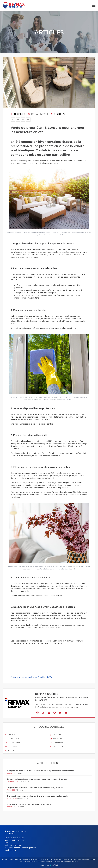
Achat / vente (14, 743)
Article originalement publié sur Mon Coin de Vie (31, 677)
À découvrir (13, 739)
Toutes (10, 735)
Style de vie (57, 747)
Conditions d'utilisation (46, 861)
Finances (56, 735)
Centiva (54, 865)
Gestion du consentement (67, 861)
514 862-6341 (15, 845)
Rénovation (57, 743)
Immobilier (18, 114)
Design (10, 751)
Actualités (12, 747)
